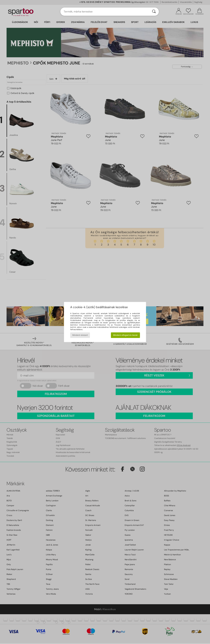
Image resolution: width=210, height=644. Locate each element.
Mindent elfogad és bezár (126, 335)
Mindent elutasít (80, 335)
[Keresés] (154, 12)
